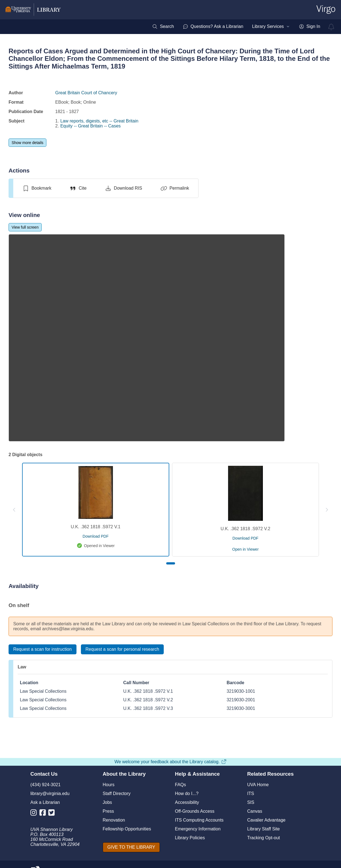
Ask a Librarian (45, 802)
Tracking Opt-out (264, 838)
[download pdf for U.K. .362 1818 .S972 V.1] (96, 536)
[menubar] (236, 27)
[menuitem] (163, 27)
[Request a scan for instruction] (43, 649)
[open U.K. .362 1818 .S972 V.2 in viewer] (245, 549)
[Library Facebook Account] (44, 814)
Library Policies (190, 838)
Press (108, 811)
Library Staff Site (263, 829)
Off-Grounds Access (195, 811)
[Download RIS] (123, 188)
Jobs (107, 802)
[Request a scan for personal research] (122, 649)
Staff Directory (117, 794)
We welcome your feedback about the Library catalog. (170, 762)
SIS (251, 802)
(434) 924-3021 (45, 785)
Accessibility (187, 802)
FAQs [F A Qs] (181, 785)
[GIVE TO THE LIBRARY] (131, 847)
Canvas (255, 811)
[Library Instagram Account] (35, 814)
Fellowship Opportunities (127, 829)
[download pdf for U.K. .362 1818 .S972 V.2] (245, 538)
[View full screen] (25, 227)
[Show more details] (27, 143)
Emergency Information (198, 829)
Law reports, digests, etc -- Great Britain (99, 121)
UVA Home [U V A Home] (258, 785)
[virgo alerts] (331, 27)
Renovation (114, 820)
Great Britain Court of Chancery (86, 93)
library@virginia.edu (50, 794)
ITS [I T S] (251, 794)
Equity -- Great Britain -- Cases (90, 126)
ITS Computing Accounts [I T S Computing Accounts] (199, 820)
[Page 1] (171, 563)
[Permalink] (175, 188)
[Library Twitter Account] (53, 814)
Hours (109, 785)
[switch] (37, 188)
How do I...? (187, 794)
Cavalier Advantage (266, 820)
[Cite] (78, 188)
